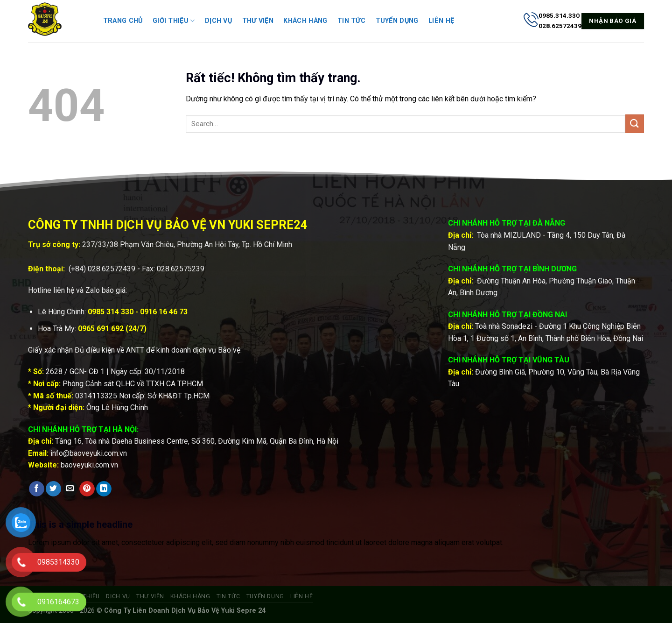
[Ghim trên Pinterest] (87, 489)
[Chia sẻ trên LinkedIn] (104, 489)
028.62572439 (112, 269)
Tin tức (351, 21)
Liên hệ (441, 21)
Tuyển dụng (397, 21)
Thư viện (258, 21)
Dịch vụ (218, 21)
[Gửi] (635, 124)
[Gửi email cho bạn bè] (70, 489)
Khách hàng (305, 21)
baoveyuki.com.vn (89, 465)
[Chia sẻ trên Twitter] (53, 489)
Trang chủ (123, 21)
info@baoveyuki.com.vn (89, 453)
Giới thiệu (174, 21)
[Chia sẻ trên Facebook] (37, 489)
